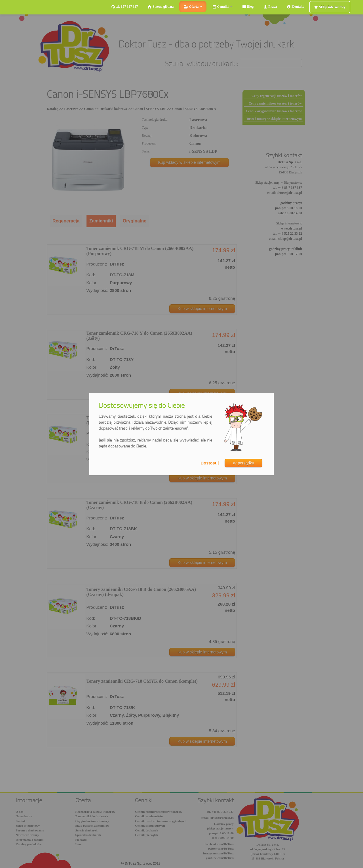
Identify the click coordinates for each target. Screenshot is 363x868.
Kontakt (295, 7)
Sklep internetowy (330, 7)
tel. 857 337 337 (124, 7)
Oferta (193, 7)
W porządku (243, 463)
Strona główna (161, 7)
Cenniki (222, 7)
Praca (270, 7)
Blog (248, 7)
